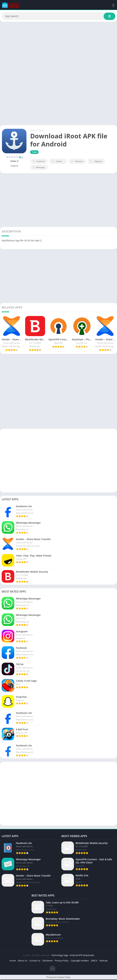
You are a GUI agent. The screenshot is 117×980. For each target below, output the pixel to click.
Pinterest (77, 162)
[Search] (58, 16)
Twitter (57, 162)
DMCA (94, 961)
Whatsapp (38, 168)
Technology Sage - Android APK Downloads (73, 956)
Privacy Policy (62, 961)
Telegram (96, 162)
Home (33, 131)
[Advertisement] (58, 49)
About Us (23, 961)
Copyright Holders (80, 961)
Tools (41, 131)
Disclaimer (48, 961)
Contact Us (35, 961)
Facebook (38, 162)
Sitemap (104, 961)
